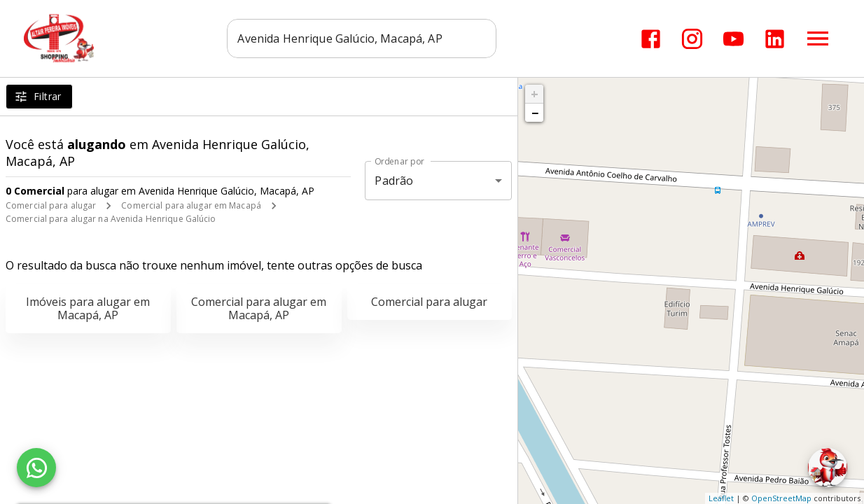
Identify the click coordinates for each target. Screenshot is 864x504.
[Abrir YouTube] (733, 39)
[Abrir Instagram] (692, 39)
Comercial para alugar (51, 205)
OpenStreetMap (781, 498)
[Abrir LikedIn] (775, 39)
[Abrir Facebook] (651, 39)
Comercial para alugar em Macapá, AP (259, 308)
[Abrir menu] (818, 38)
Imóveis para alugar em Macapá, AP (88, 308)
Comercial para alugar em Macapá (191, 205)
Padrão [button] (394, 181)
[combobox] (362, 38)
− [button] (535, 113)
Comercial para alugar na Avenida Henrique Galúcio (111, 219)
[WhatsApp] (36, 468)
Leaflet (721, 498)
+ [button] (535, 94)
